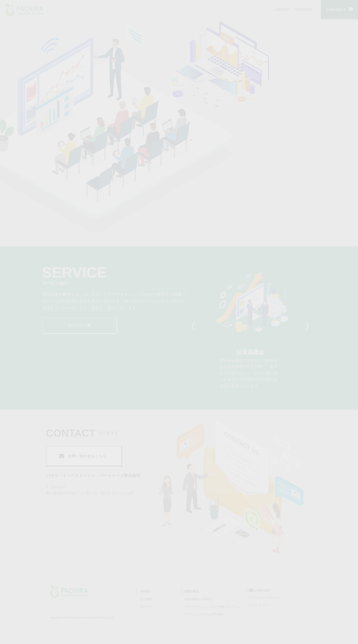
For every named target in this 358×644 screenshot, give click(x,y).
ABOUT (282, 9)
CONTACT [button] (339, 10)
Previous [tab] (195, 326)
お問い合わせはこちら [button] (83, 456)
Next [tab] (306, 326)
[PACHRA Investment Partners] (69, 592)
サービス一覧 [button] (91, 326)
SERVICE (304, 9)
